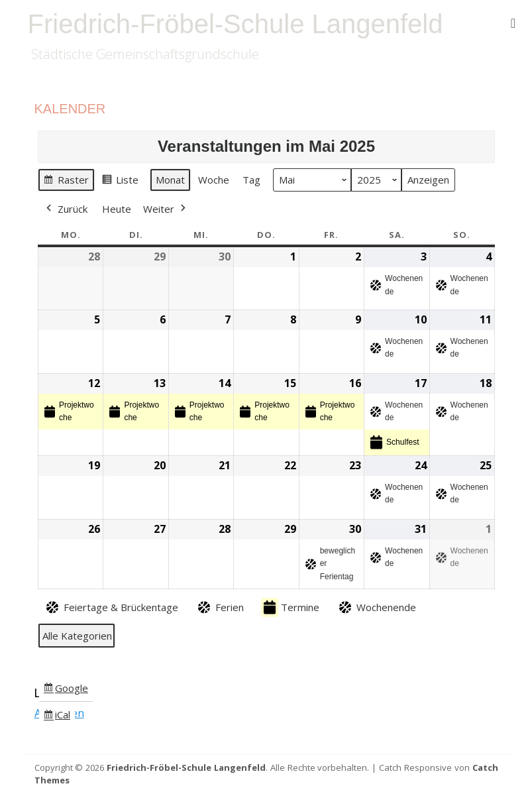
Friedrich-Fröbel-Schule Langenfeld (236, 24)
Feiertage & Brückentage (111, 607)
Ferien (220, 607)
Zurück (66, 208)
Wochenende (376, 607)
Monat (170, 180)
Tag (251, 180)
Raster (66, 182)
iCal (59, 717)
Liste (120, 182)
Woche (214, 180)
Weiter (166, 208)
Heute (117, 209)
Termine (290, 607)
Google (66, 690)
